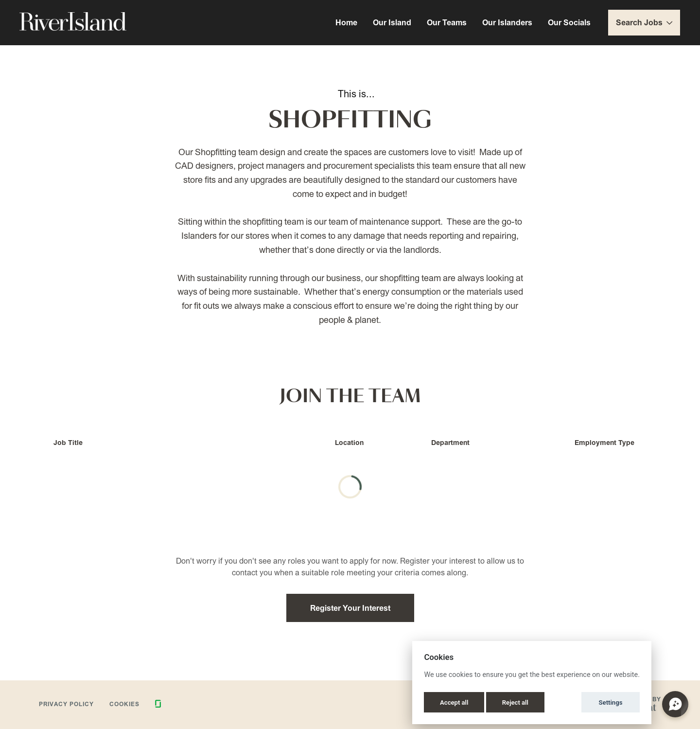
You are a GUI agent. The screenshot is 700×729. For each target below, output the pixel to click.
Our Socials (569, 22)
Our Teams (447, 22)
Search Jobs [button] (644, 22)
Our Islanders (507, 22)
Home (346, 22)
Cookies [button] (124, 704)
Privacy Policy (66, 704)
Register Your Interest (350, 608)
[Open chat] (675, 704)
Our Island (392, 22)
